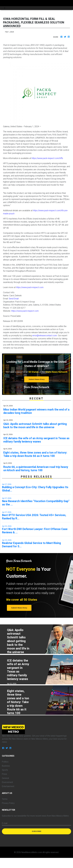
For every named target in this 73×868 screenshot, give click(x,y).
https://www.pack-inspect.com (30, 287)
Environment (7, 782)
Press (4, 774)
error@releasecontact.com (45, 335)
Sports (5, 770)
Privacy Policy (8, 803)
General (5, 778)
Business (6, 766)
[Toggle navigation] (5, 8)
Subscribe (37, 831)
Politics (5, 762)
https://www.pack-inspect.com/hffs (47, 158)
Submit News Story (37, 379)
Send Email (14, 299)
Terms (5, 799)
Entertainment (8, 786)
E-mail (5, 823)
